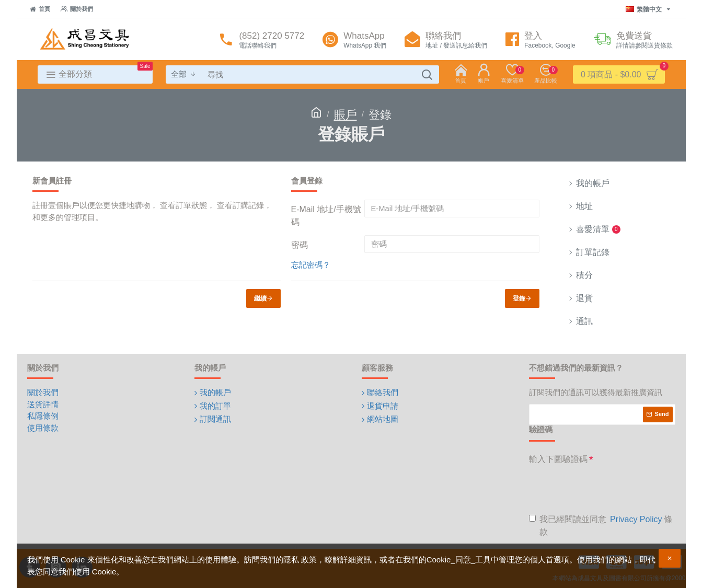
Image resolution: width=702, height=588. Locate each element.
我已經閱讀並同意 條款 (601, 525)
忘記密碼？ (311, 265)
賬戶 (346, 115)
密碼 (300, 245)
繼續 (260, 298)
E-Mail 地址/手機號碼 (326, 216)
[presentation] (608, 489)
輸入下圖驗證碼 (558, 459)
